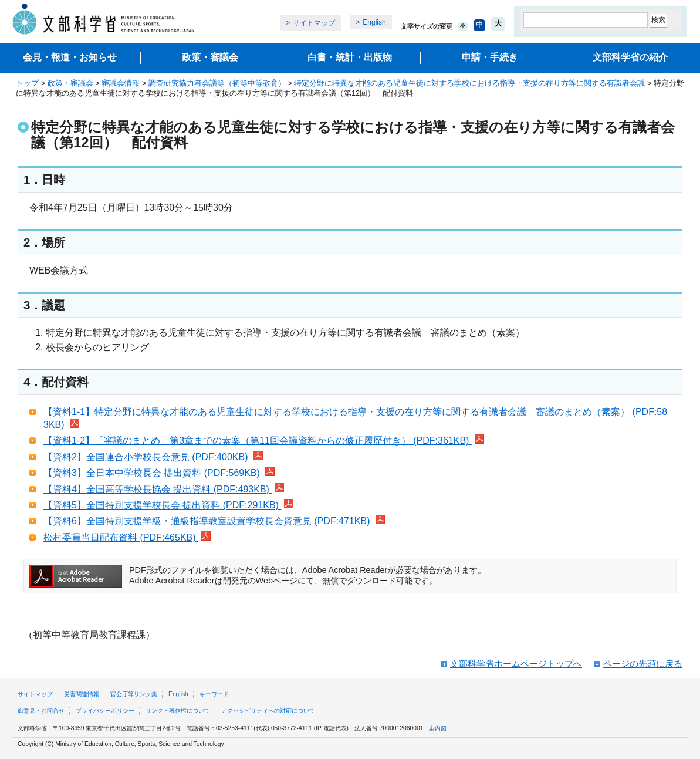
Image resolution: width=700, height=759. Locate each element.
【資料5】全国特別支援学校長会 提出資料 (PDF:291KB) (168, 505)
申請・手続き (490, 57)
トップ (27, 83)
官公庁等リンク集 (134, 694)
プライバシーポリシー (105, 711)
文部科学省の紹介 (630, 57)
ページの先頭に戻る (643, 664)
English (374, 22)
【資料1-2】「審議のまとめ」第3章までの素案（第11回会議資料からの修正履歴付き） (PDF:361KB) (264, 441)
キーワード (214, 694)
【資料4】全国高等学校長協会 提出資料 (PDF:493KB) (164, 489)
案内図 (438, 728)
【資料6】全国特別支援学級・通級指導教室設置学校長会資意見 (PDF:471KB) (214, 521)
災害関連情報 (82, 694)
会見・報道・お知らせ (70, 57)
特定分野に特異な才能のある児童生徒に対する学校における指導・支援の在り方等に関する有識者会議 (469, 83)
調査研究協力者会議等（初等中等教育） (217, 83)
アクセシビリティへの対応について (268, 711)
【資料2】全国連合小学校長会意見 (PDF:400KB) (153, 457)
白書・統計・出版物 (350, 57)
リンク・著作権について (178, 711)
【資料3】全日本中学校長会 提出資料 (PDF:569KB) (159, 473)
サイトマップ (314, 23)
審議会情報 (121, 83)
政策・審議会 (210, 57)
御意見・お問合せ (41, 711)
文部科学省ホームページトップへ (516, 664)
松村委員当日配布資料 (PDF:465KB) (127, 537)
